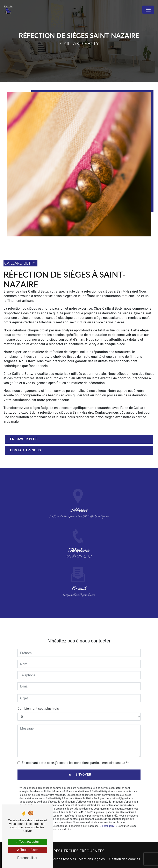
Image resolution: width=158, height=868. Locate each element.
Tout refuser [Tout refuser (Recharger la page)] (27, 850)
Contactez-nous (26, 450)
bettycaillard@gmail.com (79, 589)
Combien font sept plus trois (38, 703)
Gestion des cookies (125, 859)
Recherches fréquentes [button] (79, 851)
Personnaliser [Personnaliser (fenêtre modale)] (27, 858)
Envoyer (84, 769)
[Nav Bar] (148, 10)
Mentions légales (92, 859)
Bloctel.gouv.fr (108, 820)
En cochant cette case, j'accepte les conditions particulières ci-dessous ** (75, 757)
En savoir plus (24, 439)
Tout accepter (27, 842)
